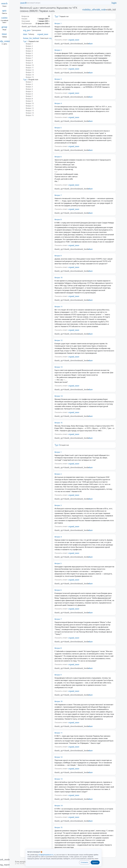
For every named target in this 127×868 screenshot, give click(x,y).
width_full (111, 10)
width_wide (100, 10)
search (23, 3)
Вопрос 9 (58, 256)
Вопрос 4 (58, 103)
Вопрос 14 (58, 396)
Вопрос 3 (58, 79)
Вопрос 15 (58, 423)
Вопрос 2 (58, 50)
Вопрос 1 (58, 23)
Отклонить (84, 862)
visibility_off (88, 10)
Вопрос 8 (58, 219)
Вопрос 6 (58, 157)
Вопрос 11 (58, 307)
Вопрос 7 (58, 195)
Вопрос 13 (58, 367)
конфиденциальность (46, 855)
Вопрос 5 (58, 128)
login (114, 3)
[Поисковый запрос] (68, 3)
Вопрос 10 (58, 278)
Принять (95, 862)
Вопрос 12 (58, 340)
